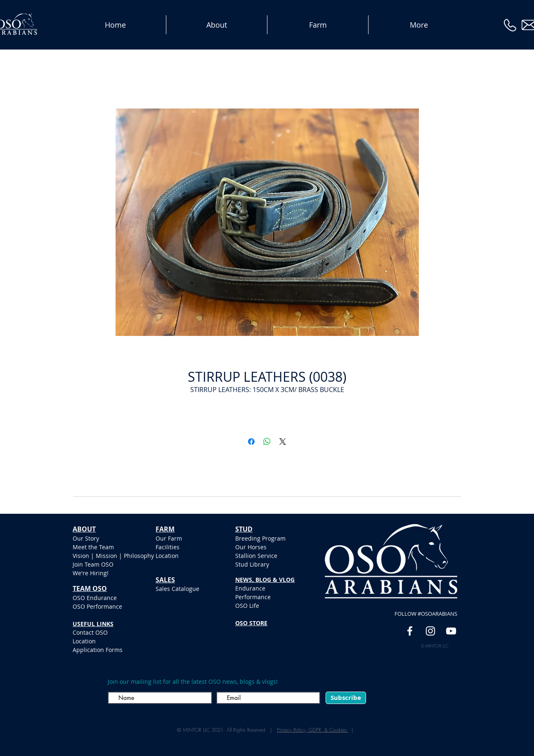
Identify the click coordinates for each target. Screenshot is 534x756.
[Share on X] (283, 442)
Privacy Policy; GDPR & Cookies (313, 730)
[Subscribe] (346, 698)
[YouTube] (451, 631)
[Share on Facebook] (251, 442)
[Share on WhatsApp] (267, 442)
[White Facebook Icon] (410, 631)
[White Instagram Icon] (430, 631)
